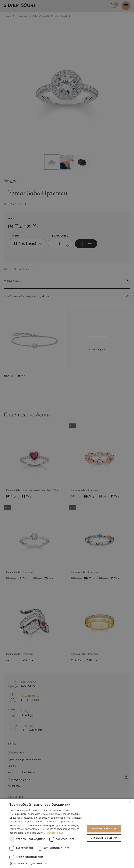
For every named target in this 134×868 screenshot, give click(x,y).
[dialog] (67, 434)
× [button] (130, 803)
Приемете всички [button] (104, 829)
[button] (46, 863)
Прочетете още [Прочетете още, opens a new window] (55, 833)
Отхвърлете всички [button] (104, 838)
